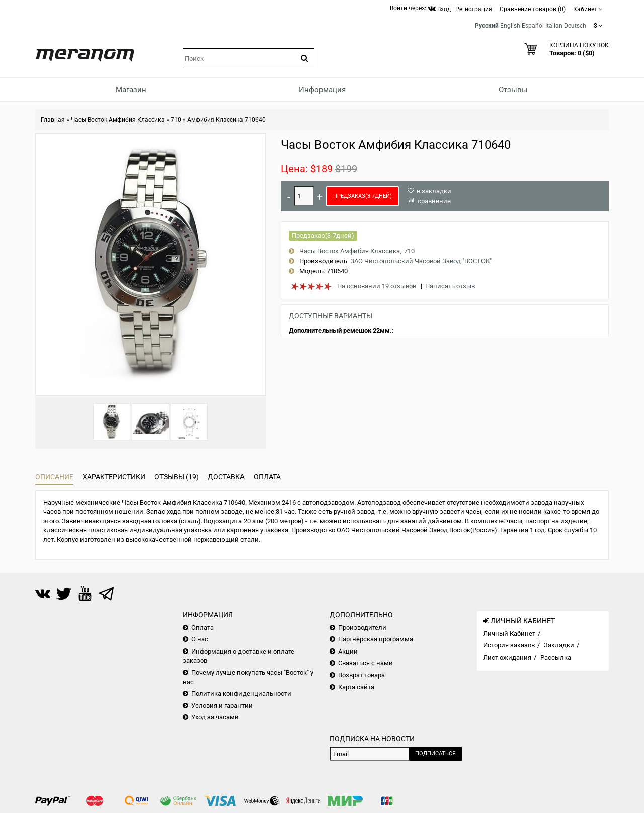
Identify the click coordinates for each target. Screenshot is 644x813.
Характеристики (114, 477)
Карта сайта (356, 687)
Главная (53, 120)
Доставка (226, 477)
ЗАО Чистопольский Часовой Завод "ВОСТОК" (421, 261)
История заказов (509, 645)
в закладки (434, 191)
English (510, 26)
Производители (362, 628)
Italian (554, 26)
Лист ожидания (507, 657)
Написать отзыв (450, 286)
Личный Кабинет (509, 634)
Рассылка (556, 657)
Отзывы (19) (177, 477)
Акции (348, 651)
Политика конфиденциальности (241, 694)
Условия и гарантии (222, 706)
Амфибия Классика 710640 (226, 120)
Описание (54, 477)
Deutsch (575, 26)
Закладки (559, 645)
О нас (200, 639)
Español (533, 26)
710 (176, 120)
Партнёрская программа (376, 639)
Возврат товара (361, 675)
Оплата (267, 477)
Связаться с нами (366, 663)
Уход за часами (215, 717)
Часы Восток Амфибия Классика (118, 120)
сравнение (434, 201)
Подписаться (435, 753)
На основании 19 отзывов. (377, 286)
